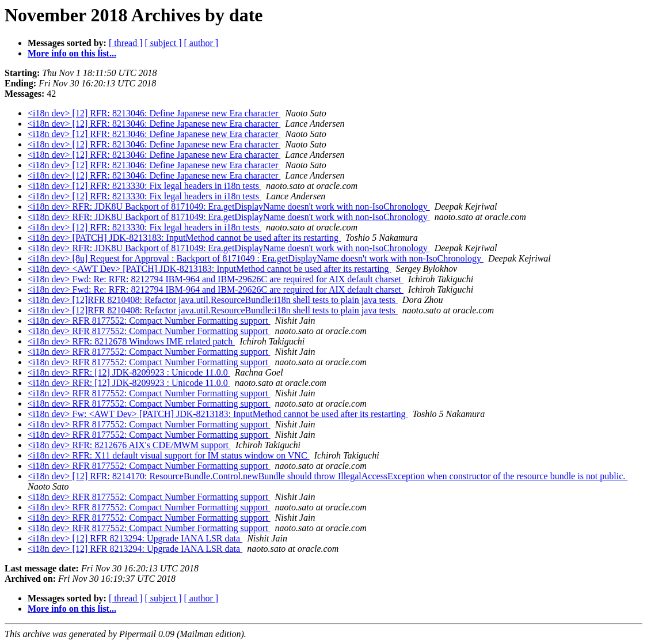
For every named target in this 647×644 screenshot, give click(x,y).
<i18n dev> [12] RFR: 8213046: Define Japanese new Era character (154, 113)
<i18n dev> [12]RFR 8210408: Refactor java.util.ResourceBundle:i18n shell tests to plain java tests (213, 300)
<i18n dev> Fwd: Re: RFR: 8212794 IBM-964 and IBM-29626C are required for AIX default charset (216, 279)
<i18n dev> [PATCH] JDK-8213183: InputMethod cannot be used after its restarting (184, 238)
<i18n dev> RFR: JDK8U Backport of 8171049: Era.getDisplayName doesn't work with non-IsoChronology (229, 207)
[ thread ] (126, 43)
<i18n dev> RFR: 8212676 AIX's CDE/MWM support (129, 445)
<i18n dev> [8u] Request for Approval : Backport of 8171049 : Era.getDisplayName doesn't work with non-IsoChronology (256, 258)
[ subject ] (163, 43)
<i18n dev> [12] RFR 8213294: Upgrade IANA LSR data (135, 538)
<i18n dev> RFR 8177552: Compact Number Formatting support (149, 321)
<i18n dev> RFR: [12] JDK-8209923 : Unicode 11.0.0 (129, 372)
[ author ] (201, 43)
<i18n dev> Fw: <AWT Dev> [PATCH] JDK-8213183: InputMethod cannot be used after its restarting (218, 414)
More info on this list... (72, 53)
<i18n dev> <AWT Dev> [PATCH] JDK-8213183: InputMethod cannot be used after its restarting (210, 269)
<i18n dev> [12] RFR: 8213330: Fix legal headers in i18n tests (144, 186)
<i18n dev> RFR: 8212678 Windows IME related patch (131, 341)
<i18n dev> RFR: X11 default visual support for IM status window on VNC (169, 455)
